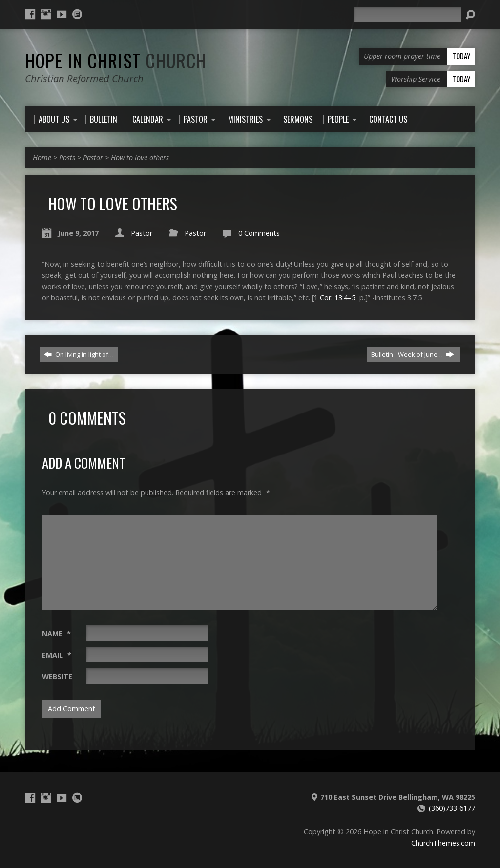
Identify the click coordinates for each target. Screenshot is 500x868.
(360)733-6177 (452, 808)
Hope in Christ (116, 60)
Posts (67, 157)
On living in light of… (79, 354)
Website (57, 676)
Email (57, 655)
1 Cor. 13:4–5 (335, 298)
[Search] (407, 14)
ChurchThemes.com (443, 843)
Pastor (93, 157)
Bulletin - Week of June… (413, 354)
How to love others (140, 157)
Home (42, 157)
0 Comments (259, 233)
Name (56, 633)
